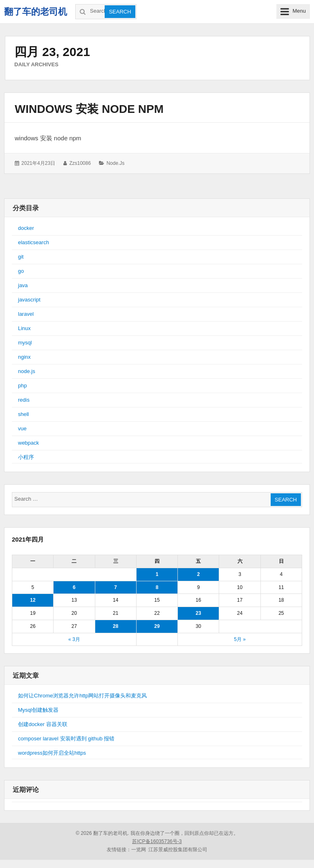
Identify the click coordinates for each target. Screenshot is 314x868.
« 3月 (74, 639)
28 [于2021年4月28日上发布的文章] (116, 626)
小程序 (26, 457)
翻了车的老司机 (36, 12)
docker (26, 228)
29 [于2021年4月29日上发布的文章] (157, 626)
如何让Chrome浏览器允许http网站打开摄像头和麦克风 (82, 696)
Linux (24, 328)
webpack (28, 443)
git (21, 257)
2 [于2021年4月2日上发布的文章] (198, 574)
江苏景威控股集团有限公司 (178, 850)
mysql (25, 343)
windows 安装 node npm (89, 109)
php (22, 386)
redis (24, 400)
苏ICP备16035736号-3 (157, 841)
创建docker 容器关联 (43, 724)
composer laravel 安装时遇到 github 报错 (66, 739)
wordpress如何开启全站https (52, 753)
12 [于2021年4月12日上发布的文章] (33, 600)
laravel (26, 314)
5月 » (240, 639)
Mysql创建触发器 (38, 710)
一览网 (139, 850)
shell (24, 414)
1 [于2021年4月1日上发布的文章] (157, 574)
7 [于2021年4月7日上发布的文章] (116, 587)
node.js (115, 163)
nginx (24, 357)
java (23, 285)
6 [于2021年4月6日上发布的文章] (74, 587)
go (21, 271)
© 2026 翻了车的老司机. (102, 833)
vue (22, 428)
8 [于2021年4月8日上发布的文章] (157, 587)
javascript (29, 300)
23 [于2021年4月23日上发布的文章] (198, 613)
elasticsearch (34, 242)
